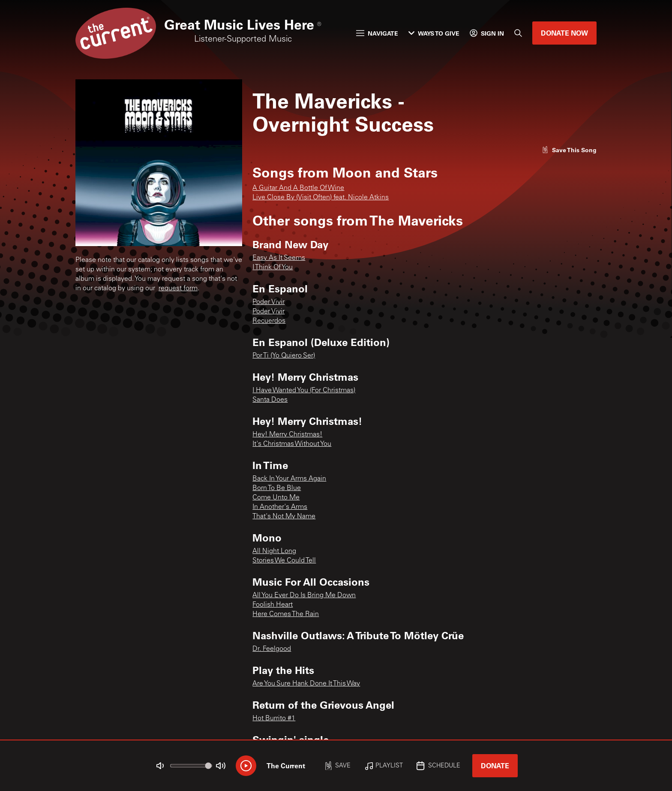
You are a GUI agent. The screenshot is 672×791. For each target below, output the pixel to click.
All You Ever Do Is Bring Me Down (304, 596)
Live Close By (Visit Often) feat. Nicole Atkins (321, 198)
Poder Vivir (268, 302)
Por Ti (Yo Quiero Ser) (284, 356)
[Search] (518, 33)
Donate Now (564, 33)
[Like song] (569, 150)
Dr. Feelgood (272, 649)
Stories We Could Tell (284, 561)
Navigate (377, 33)
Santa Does (270, 400)
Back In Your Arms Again (289, 479)
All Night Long (274, 551)
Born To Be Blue (277, 488)
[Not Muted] (160, 766)
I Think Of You (273, 268)
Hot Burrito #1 (274, 719)
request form (178, 289)
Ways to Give (434, 33)
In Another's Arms (280, 507)
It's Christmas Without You (292, 444)
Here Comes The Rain (286, 614)
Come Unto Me (276, 498)
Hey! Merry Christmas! (287, 435)
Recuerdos (269, 321)
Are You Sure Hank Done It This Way (306, 684)
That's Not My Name (284, 517)
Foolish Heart (273, 605)
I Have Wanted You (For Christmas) (304, 391)
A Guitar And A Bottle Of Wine (298, 188)
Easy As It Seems (279, 258)
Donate (495, 765)
